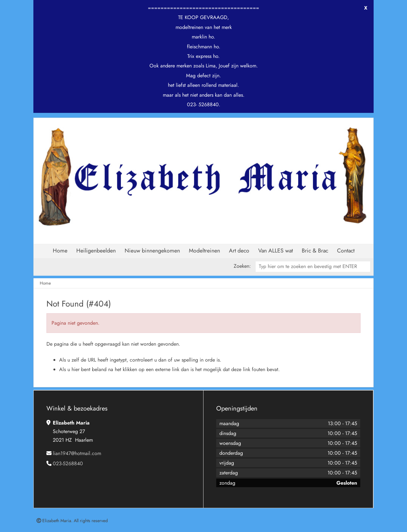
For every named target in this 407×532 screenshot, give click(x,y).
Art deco (239, 251)
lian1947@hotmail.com (77, 453)
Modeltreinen (204, 251)
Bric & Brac (315, 251)
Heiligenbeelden (96, 251)
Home (60, 251)
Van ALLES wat (276, 251)
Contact (346, 251)
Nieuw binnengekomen (152, 251)
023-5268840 (68, 463)
